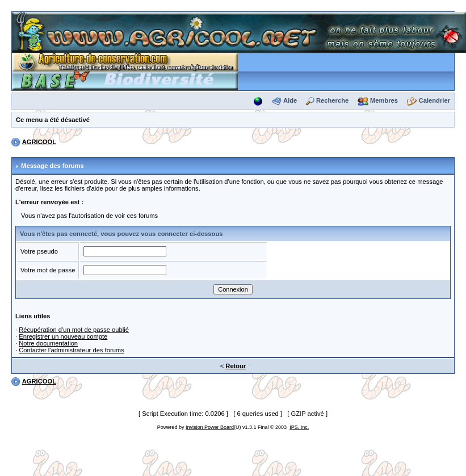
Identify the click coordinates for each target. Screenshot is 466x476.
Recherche (332, 100)
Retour (236, 366)
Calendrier (434, 100)
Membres (384, 100)
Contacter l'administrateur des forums (72, 350)
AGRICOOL (39, 142)
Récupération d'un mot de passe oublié (74, 330)
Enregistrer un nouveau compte (63, 336)
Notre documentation (48, 343)
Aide (290, 100)
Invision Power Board (210, 427)
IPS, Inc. (299, 427)
